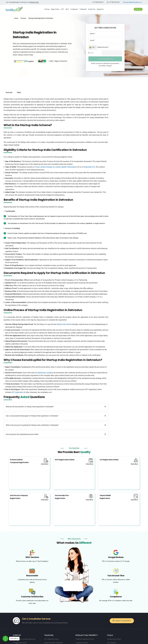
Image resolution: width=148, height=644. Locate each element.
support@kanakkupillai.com (132, 2)
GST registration (18, 391)
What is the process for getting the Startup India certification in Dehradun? (56, 424)
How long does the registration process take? (56, 433)
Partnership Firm (89, 166)
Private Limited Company (43, 166)
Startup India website (64, 323)
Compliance (74, 9)
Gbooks (138, 9)
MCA (67, 9)
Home (16, 17)
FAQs (19, 91)
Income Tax (92, 9)
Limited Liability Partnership (65, 166)
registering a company (45, 371)
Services (23, 17)
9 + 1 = (91, 52)
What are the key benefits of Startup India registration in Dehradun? (56, 405)
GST (62, 9)
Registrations (55, 9)
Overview (9, 91)
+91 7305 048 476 (97, 2)
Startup (47, 9)
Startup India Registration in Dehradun (41, 17)
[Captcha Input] (112, 52)
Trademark (83, 9)
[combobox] (93, 46)
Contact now (34, 2)
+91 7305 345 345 (113, 2)
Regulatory (100, 9)
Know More (44, 463)
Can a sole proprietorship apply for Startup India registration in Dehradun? (56, 415)
